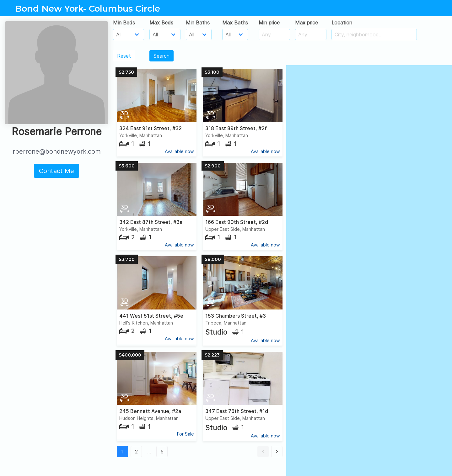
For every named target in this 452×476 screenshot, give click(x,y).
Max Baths (235, 23)
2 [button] (136, 452)
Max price (307, 23)
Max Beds (161, 23)
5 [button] (162, 452)
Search (161, 56)
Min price (269, 23)
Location (342, 23)
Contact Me (56, 171)
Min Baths (198, 23)
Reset (124, 56)
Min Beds (124, 23)
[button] (263, 452)
